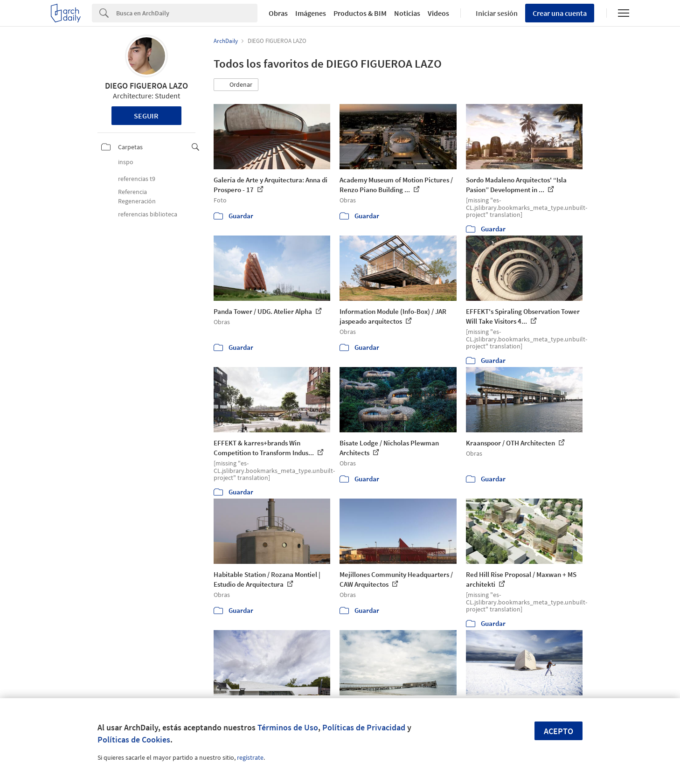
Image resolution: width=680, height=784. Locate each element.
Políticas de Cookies (134, 739)
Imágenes (311, 13)
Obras (278, 13)
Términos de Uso (288, 727)
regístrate (250, 757)
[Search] (187, 13)
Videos (438, 13)
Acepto (559, 731)
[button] (236, 85)
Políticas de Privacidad (364, 727)
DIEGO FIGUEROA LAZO (146, 86)
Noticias (407, 13)
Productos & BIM (360, 13)
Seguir (146, 116)
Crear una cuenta (560, 13)
